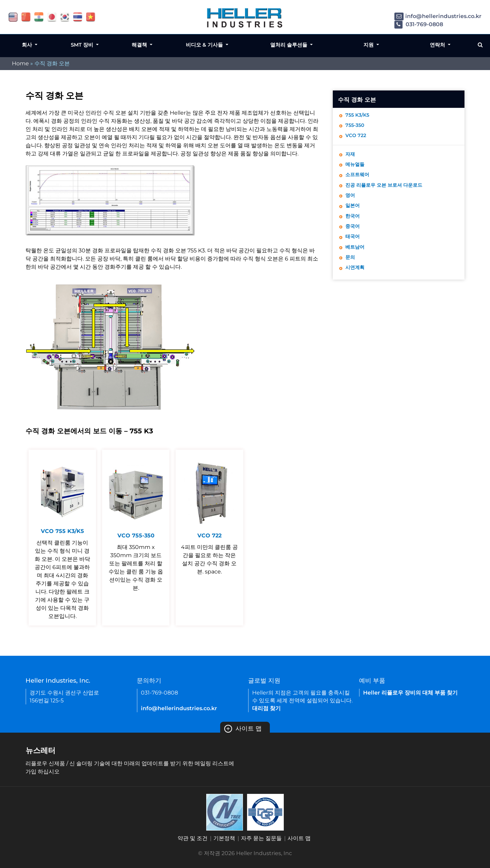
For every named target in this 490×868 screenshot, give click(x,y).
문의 (351, 270)
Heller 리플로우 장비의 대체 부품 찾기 (410, 693)
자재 (351, 157)
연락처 (438, 45)
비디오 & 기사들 (205, 45)
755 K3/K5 (359, 115)
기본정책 (224, 838)
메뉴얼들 (356, 169)
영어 (351, 202)
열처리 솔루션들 (289, 45)
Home (20, 63)
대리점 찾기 (266, 708)
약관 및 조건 (193, 838)
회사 (28, 45)
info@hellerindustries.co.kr (438, 16)
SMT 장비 (83, 45)
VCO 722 (357, 138)
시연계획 (356, 281)
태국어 (354, 247)
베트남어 (356, 258)
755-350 (356, 127)
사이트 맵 (243, 729)
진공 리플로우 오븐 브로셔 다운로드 (389, 191)
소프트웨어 (359, 180)
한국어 (354, 225)
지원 (369, 45)
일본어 (354, 213)
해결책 (140, 45)
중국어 (354, 236)
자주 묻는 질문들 (261, 838)
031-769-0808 (419, 24)
